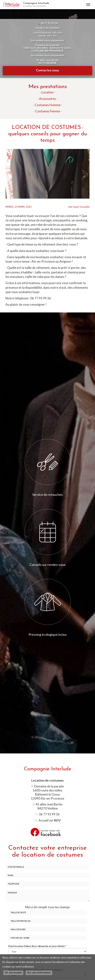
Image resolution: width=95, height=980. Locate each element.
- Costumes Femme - (48, 111)
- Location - (47, 92)
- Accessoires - (47, 99)
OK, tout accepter (13, 973)
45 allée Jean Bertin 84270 (48, 61)
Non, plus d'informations (39, 973)
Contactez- (47, 71)
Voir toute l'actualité (79, 207)
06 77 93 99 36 (49, 23)
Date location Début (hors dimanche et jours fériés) (37, 946)
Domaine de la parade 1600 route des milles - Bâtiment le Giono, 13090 (47, 48)
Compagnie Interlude (53, 5)
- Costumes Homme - (48, 105)
